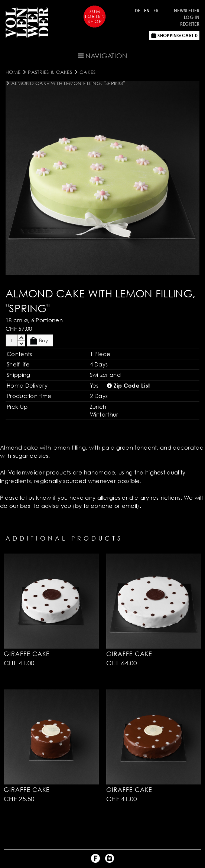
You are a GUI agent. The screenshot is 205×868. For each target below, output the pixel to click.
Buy (39, 341)
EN (147, 11)
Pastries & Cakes (50, 72)
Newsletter (187, 11)
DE (138, 11)
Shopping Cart (174, 35)
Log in (192, 17)
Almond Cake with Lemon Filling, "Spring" (68, 83)
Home (13, 72)
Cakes (88, 72)
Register (190, 24)
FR (156, 11)
